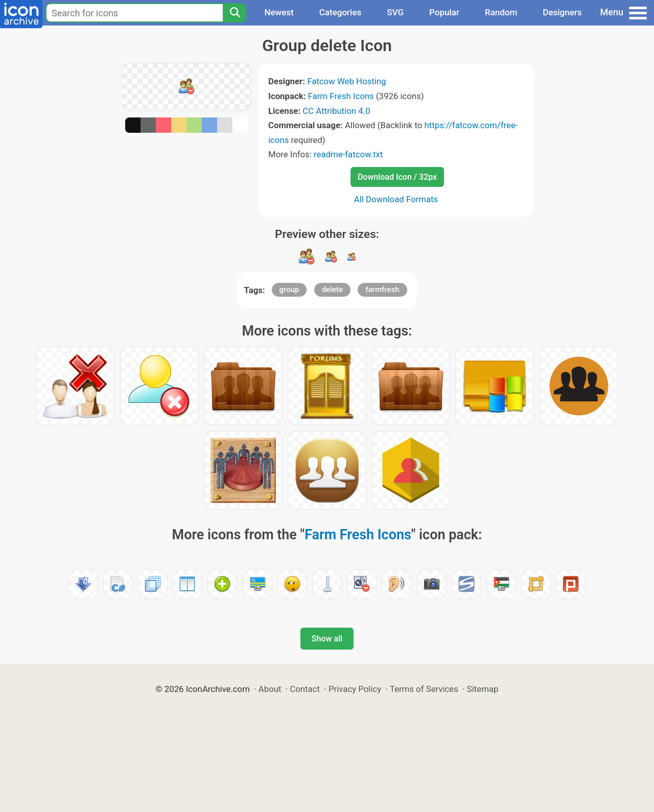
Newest (279, 12)
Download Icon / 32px (397, 177)
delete (332, 290)
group (289, 290)
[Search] (235, 13)
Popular (444, 12)
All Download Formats (396, 199)
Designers (562, 12)
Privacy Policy (355, 689)
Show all (327, 639)
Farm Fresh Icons (341, 96)
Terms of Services (424, 689)
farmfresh (382, 290)
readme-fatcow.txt (348, 154)
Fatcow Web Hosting (346, 81)
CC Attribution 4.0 (336, 111)
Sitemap (483, 689)
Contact (305, 689)
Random (501, 12)
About (270, 689)
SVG (395, 12)
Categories (341, 12)
